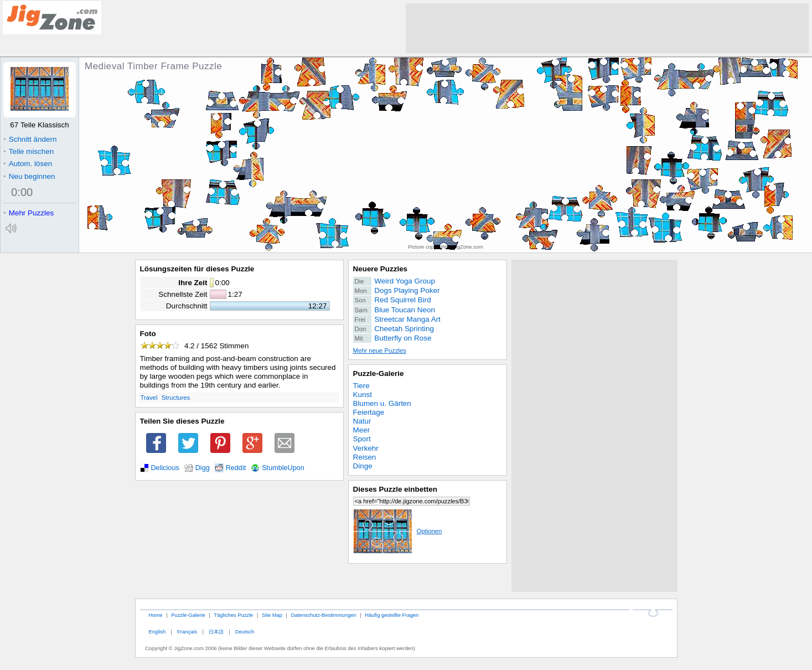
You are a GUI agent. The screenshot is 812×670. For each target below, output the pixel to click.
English (157, 632)
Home (155, 615)
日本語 (216, 632)
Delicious (165, 468)
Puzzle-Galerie (379, 373)
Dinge (363, 466)
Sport (362, 439)
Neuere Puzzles (381, 269)
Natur (362, 421)
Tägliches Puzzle (233, 615)
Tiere (361, 386)
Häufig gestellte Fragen (392, 615)
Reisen (365, 457)
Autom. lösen (28, 164)
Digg (203, 468)
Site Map (272, 615)
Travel (149, 398)
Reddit (236, 468)
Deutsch (245, 632)
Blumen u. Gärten (382, 403)
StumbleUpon (283, 468)
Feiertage (369, 412)
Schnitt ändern (30, 139)
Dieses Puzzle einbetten (395, 489)
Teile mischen (29, 151)
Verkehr (366, 448)
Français (187, 632)
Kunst (363, 395)
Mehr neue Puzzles (380, 351)
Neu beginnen (29, 176)
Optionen (398, 531)
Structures (176, 398)
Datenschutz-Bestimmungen (324, 615)
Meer (362, 430)
